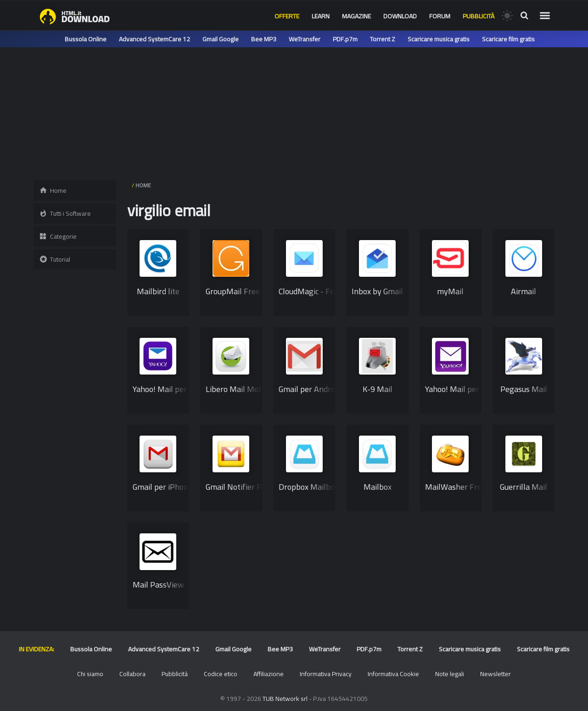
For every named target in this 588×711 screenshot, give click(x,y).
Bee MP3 (264, 39)
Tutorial (55, 259)
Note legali (450, 674)
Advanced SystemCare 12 (154, 39)
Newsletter (496, 674)
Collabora (132, 674)
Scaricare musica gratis (439, 39)
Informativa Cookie (393, 674)
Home (53, 190)
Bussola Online (86, 39)
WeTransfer (305, 39)
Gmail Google (221, 39)
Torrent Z (383, 39)
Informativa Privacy (326, 674)
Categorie (58, 236)
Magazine (356, 16)
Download (400, 16)
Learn (321, 16)
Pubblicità (479, 16)
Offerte (287, 16)
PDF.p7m (345, 39)
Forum (440, 16)
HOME (143, 185)
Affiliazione (269, 674)
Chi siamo (90, 674)
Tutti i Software (65, 213)
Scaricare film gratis (508, 39)
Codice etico (221, 674)
